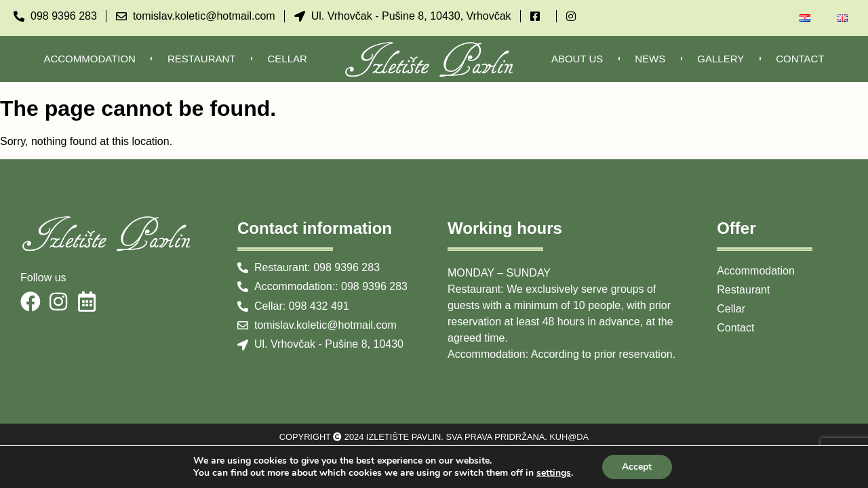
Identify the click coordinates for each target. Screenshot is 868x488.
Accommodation (90, 59)
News (650, 59)
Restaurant (202, 59)
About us (577, 59)
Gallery (721, 59)
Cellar (288, 59)
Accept (637, 467)
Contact (800, 59)
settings (554, 473)
